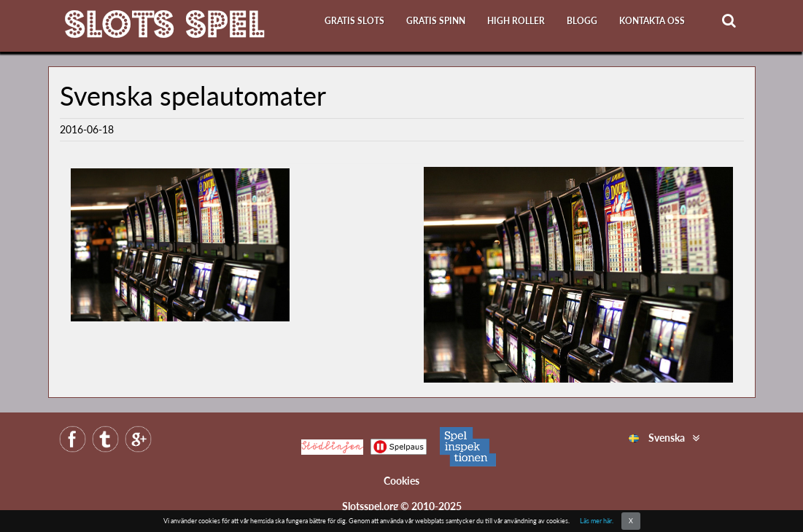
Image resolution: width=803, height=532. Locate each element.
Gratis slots (354, 21)
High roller (516, 21)
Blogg (582, 21)
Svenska (657, 438)
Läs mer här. (597, 521)
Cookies (401, 481)
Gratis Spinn (436, 21)
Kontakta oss (652, 21)
